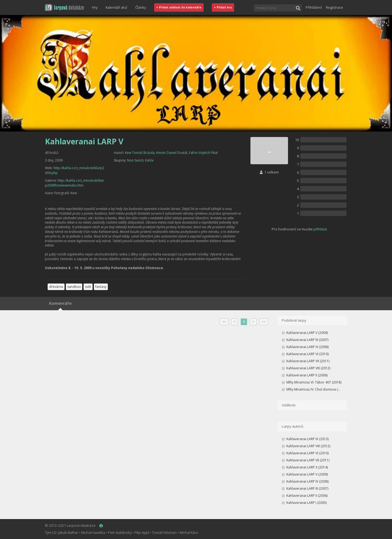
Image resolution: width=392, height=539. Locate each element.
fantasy (101, 287)
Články (141, 7)
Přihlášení (314, 7)
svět (88, 287)
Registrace (334, 7)
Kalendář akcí (116, 7)
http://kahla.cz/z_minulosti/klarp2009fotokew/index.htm (75, 183)
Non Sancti (135, 160)
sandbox (74, 287)
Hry (95, 7)
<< (224, 322)
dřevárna (56, 287)
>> (264, 322)
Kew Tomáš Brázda (140, 153)
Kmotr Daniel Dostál (172, 153)
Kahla (149, 160)
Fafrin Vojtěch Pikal (203, 153)
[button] (64, 7)
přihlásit (320, 229)
